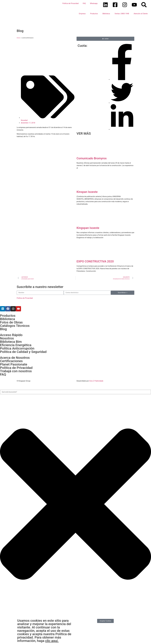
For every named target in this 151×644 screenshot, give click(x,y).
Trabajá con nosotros (16, 371)
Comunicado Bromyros (92, 158)
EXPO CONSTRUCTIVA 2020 (95, 261)
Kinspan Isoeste (87, 192)
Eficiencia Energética (16, 345)
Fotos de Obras (11, 322)
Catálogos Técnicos (15, 326)
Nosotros (7, 338)
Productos (94, 14)
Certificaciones (11, 361)
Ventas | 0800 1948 (122, 14)
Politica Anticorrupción (17, 348)
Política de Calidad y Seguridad (23, 352)
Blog (3, 329)
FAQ (84, 3)
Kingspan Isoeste (88, 228)
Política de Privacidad (71, 3)
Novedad (24, 120)
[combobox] (75, 392)
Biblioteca (106, 14)
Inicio (18, 38)
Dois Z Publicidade (96, 381)
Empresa (82, 14)
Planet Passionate (14, 364)
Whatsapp (94, 3)
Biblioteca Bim (11, 342)
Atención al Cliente (141, 14)
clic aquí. (52, 641)
